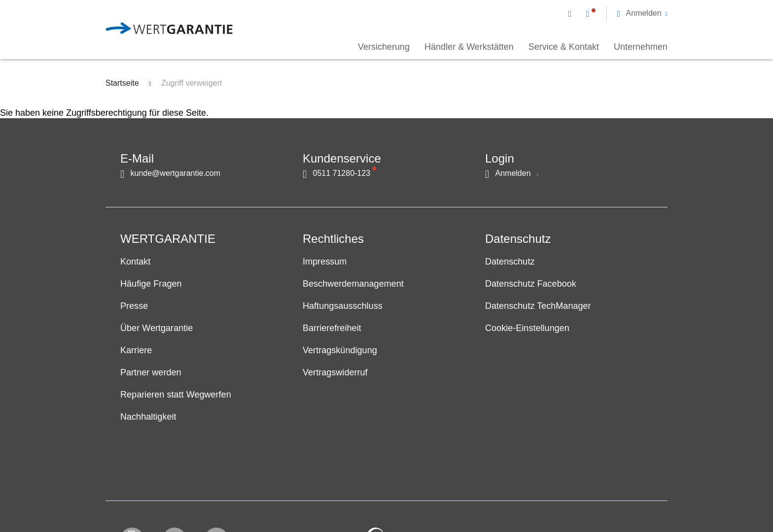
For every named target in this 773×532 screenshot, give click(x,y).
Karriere (136, 351)
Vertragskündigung (340, 351)
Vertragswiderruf (335, 373)
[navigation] (618, 13)
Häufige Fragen (151, 284)
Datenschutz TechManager (538, 306)
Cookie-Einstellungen (527, 329)
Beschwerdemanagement (353, 284)
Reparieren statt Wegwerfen (176, 395)
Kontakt (135, 262)
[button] (642, 13)
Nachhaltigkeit (148, 417)
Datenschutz (510, 262)
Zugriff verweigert (192, 83)
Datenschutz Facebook (531, 284)
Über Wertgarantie (157, 329)
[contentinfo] (601, 496)
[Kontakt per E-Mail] (572, 13)
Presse (134, 306)
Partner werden (151, 373)
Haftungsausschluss (343, 306)
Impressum (325, 262)
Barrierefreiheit (332, 329)
